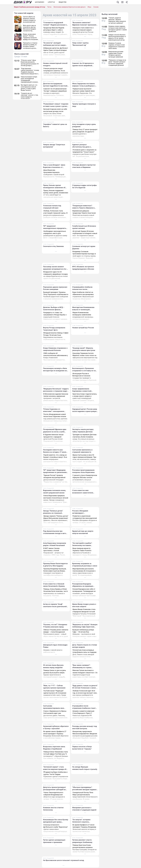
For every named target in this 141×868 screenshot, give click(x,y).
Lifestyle (51, 2)
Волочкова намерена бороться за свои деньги (70, 7)
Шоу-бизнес (40, 2)
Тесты (49, 7)
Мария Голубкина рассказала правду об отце (30, 7)
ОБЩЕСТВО (62, 2)
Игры (89, 7)
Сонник (96, 7)
